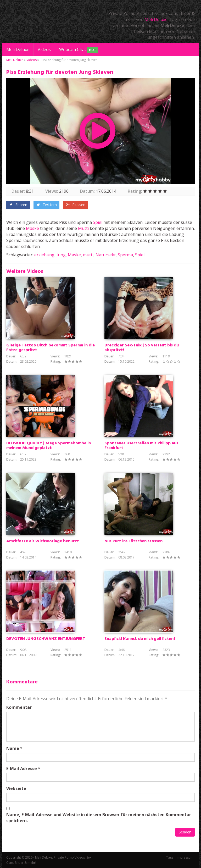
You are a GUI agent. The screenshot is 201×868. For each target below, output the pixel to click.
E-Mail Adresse (22, 769)
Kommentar (19, 707)
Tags (170, 857)
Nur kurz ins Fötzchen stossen (133, 541)
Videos (44, 49)
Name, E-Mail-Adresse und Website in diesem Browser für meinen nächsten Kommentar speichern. (99, 818)
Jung (61, 255)
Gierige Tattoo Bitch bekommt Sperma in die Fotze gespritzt (51, 348)
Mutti (83, 228)
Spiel (98, 222)
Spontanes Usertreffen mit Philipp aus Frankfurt (141, 446)
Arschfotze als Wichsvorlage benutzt (43, 541)
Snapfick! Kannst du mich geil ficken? (140, 639)
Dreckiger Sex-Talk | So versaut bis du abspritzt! (142, 348)
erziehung (44, 255)
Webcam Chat (79, 50)
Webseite (16, 788)
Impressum (185, 857)
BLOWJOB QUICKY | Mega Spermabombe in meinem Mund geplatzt (49, 446)
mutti (88, 255)
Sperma (125, 255)
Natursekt (106, 255)
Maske (32, 228)
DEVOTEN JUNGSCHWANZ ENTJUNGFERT (46, 639)
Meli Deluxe (156, 19)
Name (13, 748)
